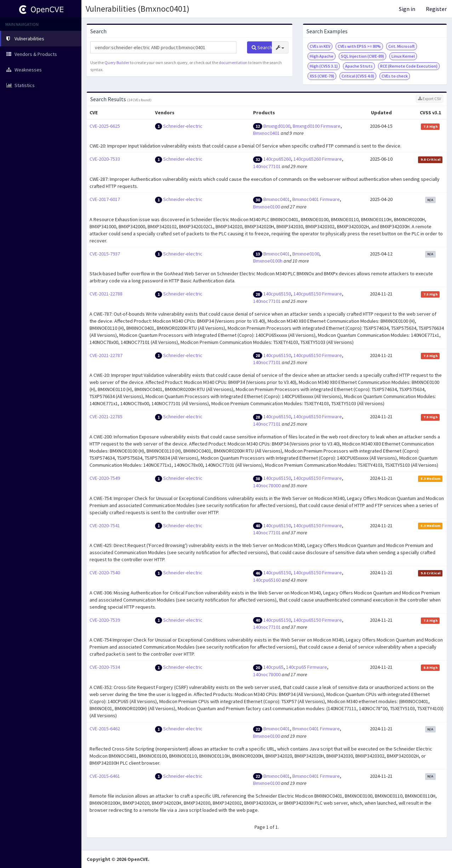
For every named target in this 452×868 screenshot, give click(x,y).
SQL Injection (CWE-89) (362, 56)
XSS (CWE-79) (322, 76)
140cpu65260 (277, 159)
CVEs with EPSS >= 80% (359, 46)
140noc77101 (267, 166)
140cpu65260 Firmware (318, 159)
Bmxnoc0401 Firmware (316, 199)
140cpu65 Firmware (307, 667)
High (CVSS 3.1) (324, 66)
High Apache (322, 56)
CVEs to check (395, 76)
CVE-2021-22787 (106, 355)
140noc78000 (267, 485)
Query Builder (117, 62)
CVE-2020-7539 (105, 620)
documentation (233, 62)
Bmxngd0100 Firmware (317, 126)
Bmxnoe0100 (267, 207)
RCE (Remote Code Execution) (409, 66)
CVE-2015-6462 (105, 729)
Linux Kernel (403, 56)
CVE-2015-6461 (105, 776)
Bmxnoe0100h (268, 261)
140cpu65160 (267, 580)
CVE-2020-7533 (105, 159)
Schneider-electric (183, 126)
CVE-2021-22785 (106, 416)
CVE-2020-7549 (105, 478)
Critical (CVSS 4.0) (358, 76)
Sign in (407, 9)
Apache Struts (359, 66)
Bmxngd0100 (277, 126)
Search (262, 47)
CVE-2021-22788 (106, 294)
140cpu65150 (277, 294)
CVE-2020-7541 (105, 525)
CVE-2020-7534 (105, 667)
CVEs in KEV (320, 46)
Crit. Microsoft (402, 46)
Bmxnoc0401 (266, 133)
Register (436, 9)
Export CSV (430, 99)
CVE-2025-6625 (105, 126)
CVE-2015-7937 (105, 254)
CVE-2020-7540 (105, 573)
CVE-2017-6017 (105, 199)
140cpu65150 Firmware (318, 294)
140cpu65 (273, 667)
